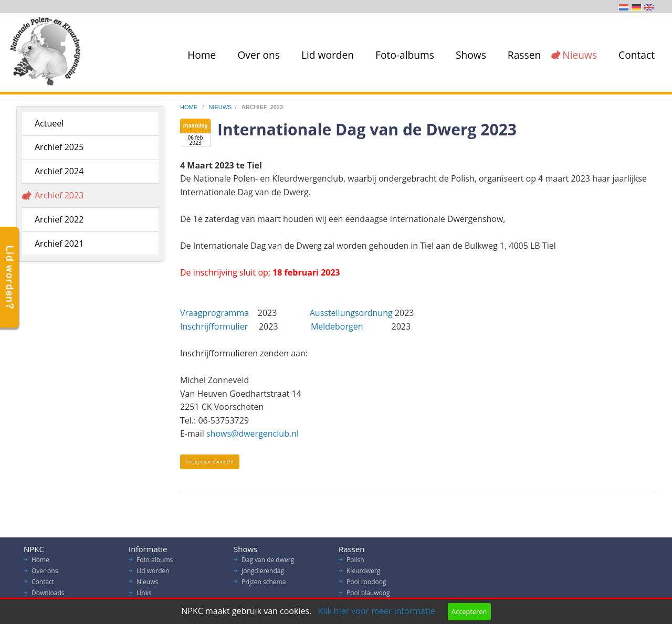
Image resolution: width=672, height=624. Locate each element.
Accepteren (469, 611)
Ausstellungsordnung (351, 313)
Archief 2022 (59, 219)
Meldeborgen (337, 326)
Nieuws (580, 55)
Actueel (49, 123)
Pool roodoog (366, 584)
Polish (355, 562)
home (190, 107)
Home (202, 55)
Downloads (48, 595)
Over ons (259, 55)
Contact (637, 55)
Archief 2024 (59, 171)
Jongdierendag (263, 573)
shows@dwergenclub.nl (253, 433)
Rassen (524, 55)
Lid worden (328, 55)
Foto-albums (405, 55)
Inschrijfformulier (216, 326)
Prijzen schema (264, 584)
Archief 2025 (59, 147)
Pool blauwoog (368, 595)
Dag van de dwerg (268, 562)
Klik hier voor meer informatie (376, 611)
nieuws (220, 107)
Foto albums (155, 562)
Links (144, 595)
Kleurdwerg (363, 573)
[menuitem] (199, 55)
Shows (471, 55)
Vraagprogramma (216, 313)
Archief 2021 (59, 244)
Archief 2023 (59, 195)
